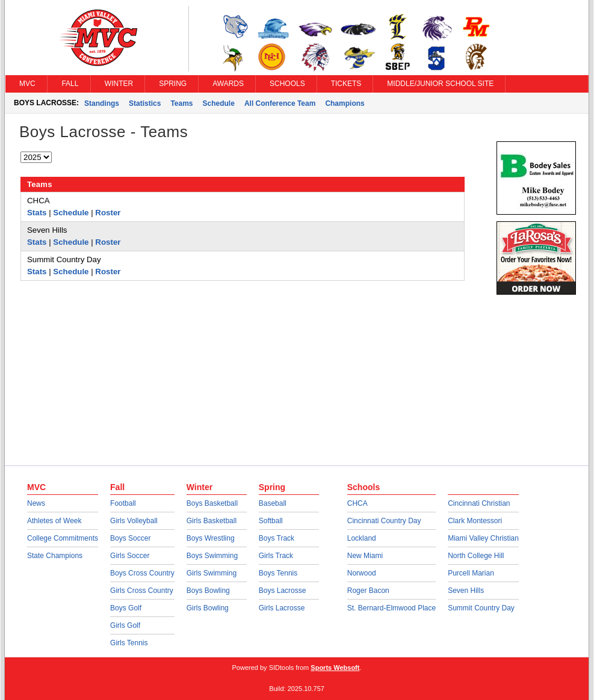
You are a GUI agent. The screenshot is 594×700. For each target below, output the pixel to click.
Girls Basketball (212, 521)
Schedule (219, 103)
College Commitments (63, 538)
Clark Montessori (475, 521)
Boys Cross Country (142, 573)
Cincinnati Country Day (384, 521)
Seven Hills (466, 591)
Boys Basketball (212, 503)
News (36, 503)
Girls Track (276, 556)
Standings (102, 103)
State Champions (55, 556)
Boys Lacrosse (283, 591)
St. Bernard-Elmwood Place (391, 608)
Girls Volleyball (134, 521)
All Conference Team (280, 103)
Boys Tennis (278, 573)
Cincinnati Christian (479, 503)
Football (123, 503)
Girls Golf (125, 625)
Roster (108, 213)
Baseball (273, 503)
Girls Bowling (208, 608)
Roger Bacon (368, 591)
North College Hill (476, 556)
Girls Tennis (129, 643)
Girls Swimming (212, 573)
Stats (37, 213)
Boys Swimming (212, 556)
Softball (271, 521)
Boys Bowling (208, 591)
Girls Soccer (130, 556)
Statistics (145, 103)
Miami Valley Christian (483, 538)
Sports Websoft (335, 668)
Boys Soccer (130, 538)
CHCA (357, 503)
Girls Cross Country (142, 591)
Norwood (362, 573)
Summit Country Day (481, 608)
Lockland (362, 538)
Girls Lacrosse (282, 608)
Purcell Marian (471, 573)
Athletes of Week (54, 521)
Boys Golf (126, 608)
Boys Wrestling (211, 538)
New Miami (365, 556)
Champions (345, 103)
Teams (181, 103)
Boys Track (277, 538)
